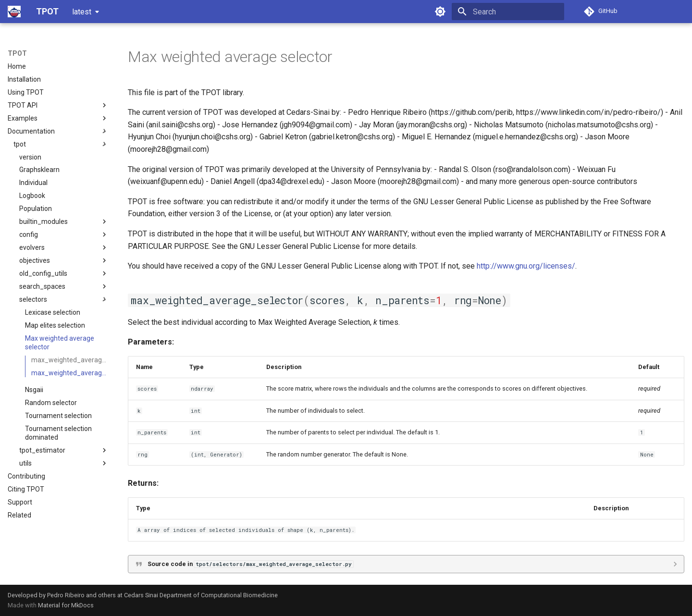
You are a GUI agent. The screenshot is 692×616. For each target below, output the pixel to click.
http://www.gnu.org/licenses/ (526, 266)
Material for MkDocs (66, 605)
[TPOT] (14, 12)
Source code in (250, 564)
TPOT (17, 53)
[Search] (508, 12)
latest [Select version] (82, 12)
